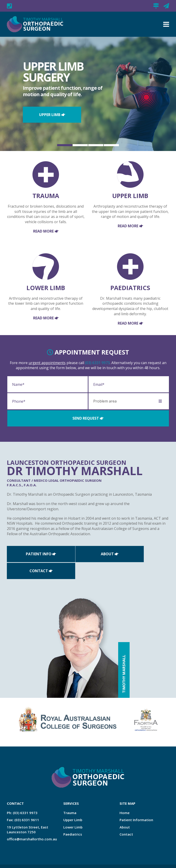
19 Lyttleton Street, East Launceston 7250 (156, 6)
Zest (34, 860)
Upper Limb (50, 115)
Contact (140, 554)
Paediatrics (73, 817)
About (86, 554)
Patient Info (32, 554)
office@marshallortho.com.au (166, 6)
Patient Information (136, 802)
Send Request (86, 418)
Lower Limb (73, 810)
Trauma (70, 795)
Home (125, 795)
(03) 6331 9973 (97, 363)
